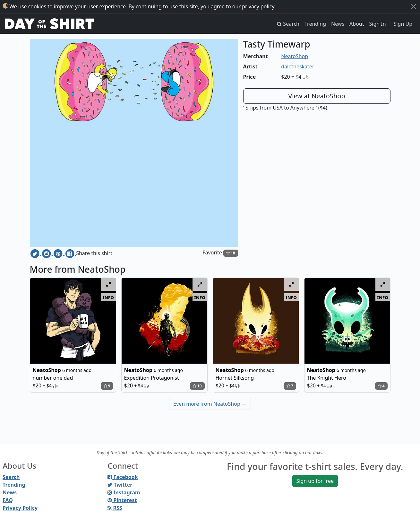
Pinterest (122, 500)
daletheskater (298, 66)
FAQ (8, 500)
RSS (115, 508)
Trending (315, 24)
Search (11, 477)
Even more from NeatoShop (210, 404)
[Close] (414, 6)
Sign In (378, 24)
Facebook (123, 477)
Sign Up (403, 24)
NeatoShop (295, 56)
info (108, 297)
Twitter (120, 485)
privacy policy (258, 6)
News (338, 24)
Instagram (124, 492)
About (357, 24)
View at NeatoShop (317, 96)
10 (197, 386)
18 (231, 253)
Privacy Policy (20, 508)
